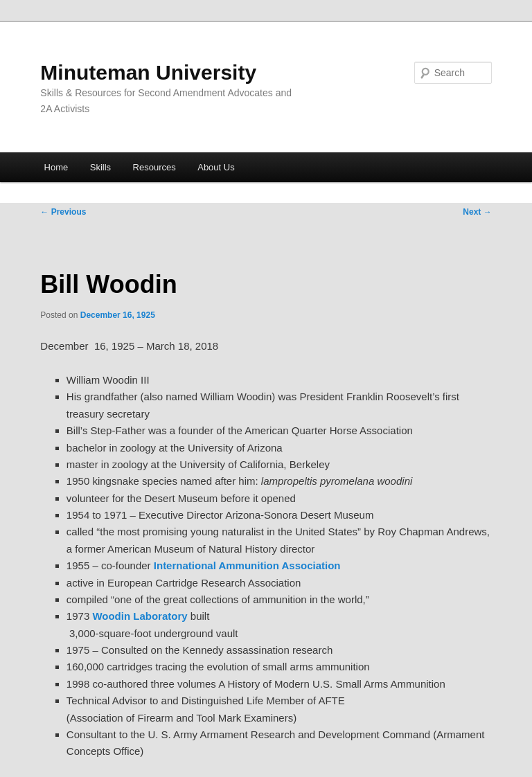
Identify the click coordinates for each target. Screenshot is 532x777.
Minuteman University (148, 72)
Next (477, 212)
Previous (63, 212)
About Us (216, 167)
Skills (100, 167)
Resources (154, 167)
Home (56, 167)
